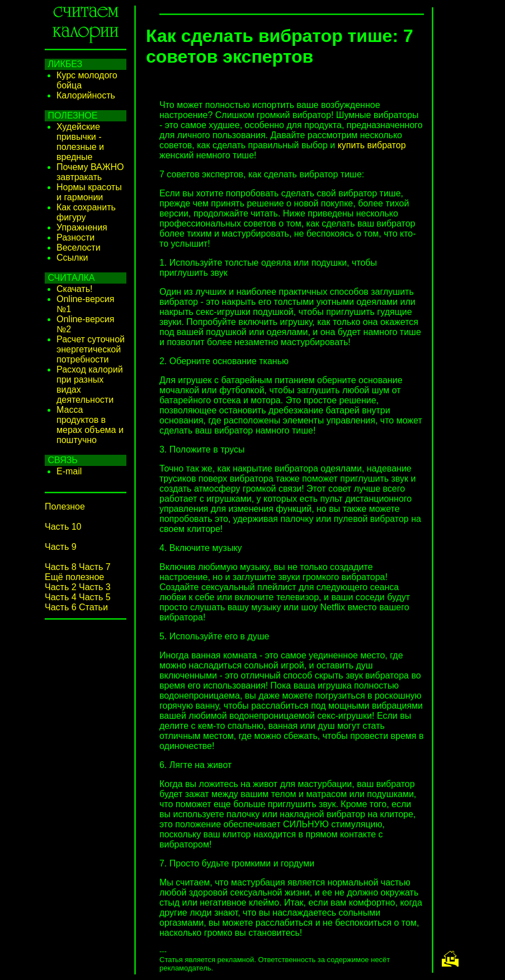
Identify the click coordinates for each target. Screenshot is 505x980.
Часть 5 (95, 597)
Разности (75, 237)
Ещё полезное (74, 577)
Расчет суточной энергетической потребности (91, 349)
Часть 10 (63, 527)
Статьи (93, 607)
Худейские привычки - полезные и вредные (80, 142)
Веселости (79, 248)
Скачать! (74, 289)
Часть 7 (95, 567)
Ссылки (72, 258)
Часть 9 (61, 547)
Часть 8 (61, 567)
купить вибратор (372, 145)
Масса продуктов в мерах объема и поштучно (90, 425)
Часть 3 (95, 587)
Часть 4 (61, 597)
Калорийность (86, 95)
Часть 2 (61, 587)
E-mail (69, 471)
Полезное (65, 507)
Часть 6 (61, 607)
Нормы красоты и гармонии (89, 192)
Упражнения (82, 227)
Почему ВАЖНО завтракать (90, 172)
